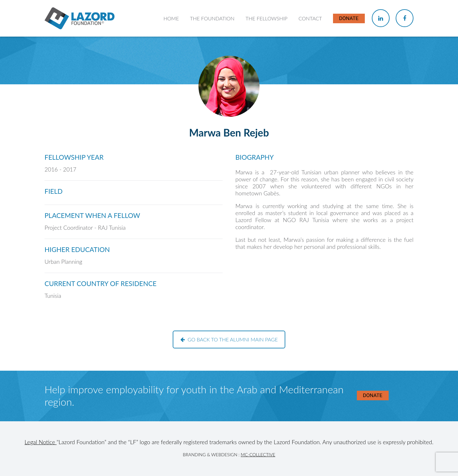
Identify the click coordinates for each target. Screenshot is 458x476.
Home (171, 18)
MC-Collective (258, 455)
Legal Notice (41, 442)
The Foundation (212, 18)
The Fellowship (267, 18)
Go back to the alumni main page (229, 339)
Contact (310, 18)
